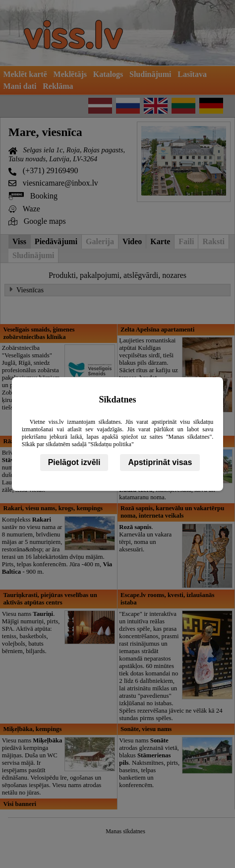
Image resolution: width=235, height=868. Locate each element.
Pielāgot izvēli (74, 462)
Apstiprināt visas (160, 462)
